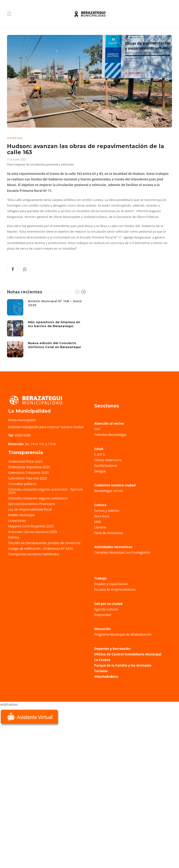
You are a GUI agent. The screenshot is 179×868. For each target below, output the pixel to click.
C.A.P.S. (100, 454)
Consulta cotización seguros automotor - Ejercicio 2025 (46, 491)
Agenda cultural (106, 609)
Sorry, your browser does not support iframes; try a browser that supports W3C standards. (35, 759)
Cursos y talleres (107, 510)
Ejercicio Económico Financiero (32, 504)
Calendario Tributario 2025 (28, 473)
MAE (98, 522)
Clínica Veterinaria (108, 460)
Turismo (101, 671)
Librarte (100, 527)
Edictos (14, 537)
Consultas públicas (22, 484)
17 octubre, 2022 (17, 159)
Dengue (100, 471)
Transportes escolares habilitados (34, 554)
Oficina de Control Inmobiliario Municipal (128, 654)
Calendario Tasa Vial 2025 (28, 478)
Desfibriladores (106, 466)
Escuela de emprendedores (115, 589)
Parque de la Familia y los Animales (123, 665)
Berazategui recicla (108, 491)
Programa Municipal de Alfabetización (123, 634)
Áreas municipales (22, 420)
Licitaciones (17, 520)
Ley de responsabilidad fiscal (30, 509)
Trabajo (100, 578)
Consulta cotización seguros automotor (38, 498)
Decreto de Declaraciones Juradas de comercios (44, 543)
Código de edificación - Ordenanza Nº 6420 (41, 548)
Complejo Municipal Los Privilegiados (122, 552)
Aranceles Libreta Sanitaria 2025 (33, 532)
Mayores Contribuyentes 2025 (31, 526)
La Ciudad (102, 660)
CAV (97, 429)
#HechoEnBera (106, 676)
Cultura (100, 505)
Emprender (103, 615)
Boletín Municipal (21, 515)
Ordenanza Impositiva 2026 (29, 467)
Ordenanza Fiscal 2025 (25, 461)
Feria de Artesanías (109, 533)
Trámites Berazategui (110, 435)
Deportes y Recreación (112, 649)
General (15, 138)
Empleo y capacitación (111, 584)
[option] (46, 328)
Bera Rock (102, 516)
